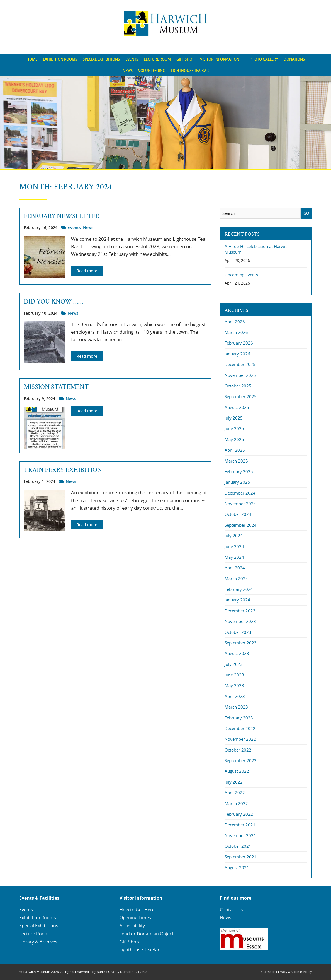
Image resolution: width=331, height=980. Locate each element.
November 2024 (240, 504)
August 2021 (237, 868)
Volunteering (152, 71)
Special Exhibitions (101, 59)
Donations (294, 59)
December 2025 (240, 364)
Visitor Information (220, 59)
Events (132, 59)
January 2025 (237, 482)
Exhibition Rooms (60, 59)
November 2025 (240, 375)
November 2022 (240, 739)
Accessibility (132, 926)
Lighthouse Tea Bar (190, 71)
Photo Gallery (264, 59)
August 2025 (237, 407)
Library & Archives (38, 942)
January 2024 (237, 600)
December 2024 (240, 493)
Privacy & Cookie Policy (294, 972)
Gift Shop (185, 59)
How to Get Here (137, 910)
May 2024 (234, 557)
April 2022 (235, 793)
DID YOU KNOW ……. (54, 302)
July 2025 (234, 418)
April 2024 (235, 568)
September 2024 (241, 525)
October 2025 (238, 386)
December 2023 (240, 611)
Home (32, 59)
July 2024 (234, 536)
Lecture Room (157, 59)
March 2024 (236, 579)
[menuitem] (32, 59)
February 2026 (239, 343)
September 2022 (241, 760)
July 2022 (234, 782)
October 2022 (238, 750)
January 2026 (237, 354)
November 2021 (240, 835)
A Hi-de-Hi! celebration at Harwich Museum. (257, 249)
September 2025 (241, 396)
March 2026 (236, 332)
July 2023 (234, 664)
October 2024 (238, 514)
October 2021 (238, 846)
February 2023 (239, 718)
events (74, 227)
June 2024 (234, 546)
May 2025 (234, 439)
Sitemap (267, 972)
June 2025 (234, 428)
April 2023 (235, 696)
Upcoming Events (241, 275)
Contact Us (231, 910)
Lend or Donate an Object (147, 934)
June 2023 (234, 675)
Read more (87, 271)
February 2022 (239, 814)
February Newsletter (62, 216)
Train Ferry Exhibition (63, 470)
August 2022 (237, 771)
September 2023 (241, 643)
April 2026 (235, 322)
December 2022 (240, 728)
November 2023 (240, 621)
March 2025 (236, 461)
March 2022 (236, 803)
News (128, 71)
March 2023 (236, 707)
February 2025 (239, 471)
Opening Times (135, 918)
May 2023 (234, 685)
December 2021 (240, 825)
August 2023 (237, 653)
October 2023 (238, 632)
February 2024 (239, 589)
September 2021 (241, 857)
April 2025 (235, 450)
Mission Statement (56, 387)
